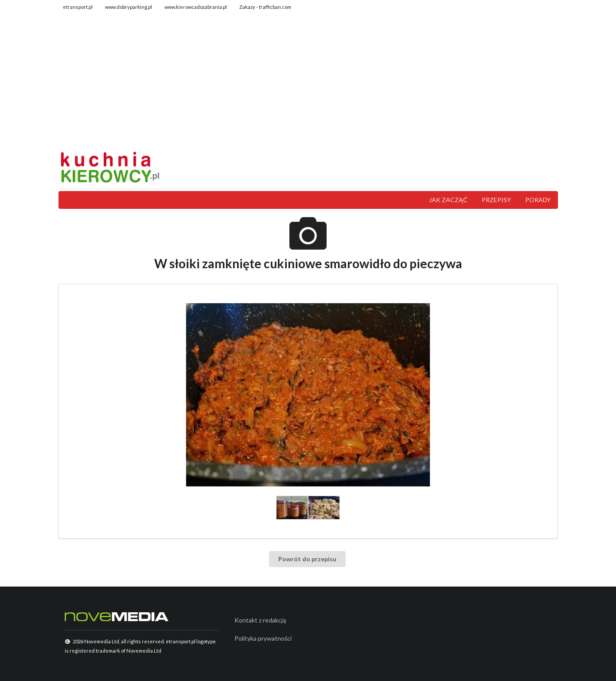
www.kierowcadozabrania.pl (196, 7)
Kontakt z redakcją (260, 620)
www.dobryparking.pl (129, 7)
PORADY (538, 200)
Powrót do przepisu (307, 559)
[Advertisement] (308, 82)
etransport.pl (78, 7)
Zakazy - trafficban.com (265, 7)
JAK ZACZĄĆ (448, 200)
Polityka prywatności (263, 638)
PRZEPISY (496, 200)
